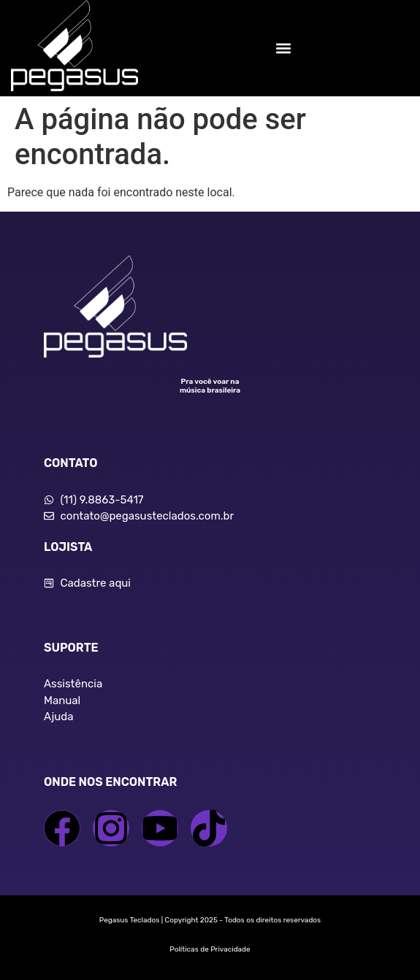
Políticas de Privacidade (210, 949)
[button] (284, 48)
